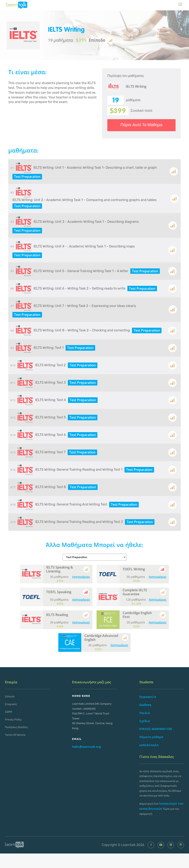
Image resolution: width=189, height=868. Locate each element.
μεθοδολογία (149, 745)
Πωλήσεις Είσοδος (16, 727)
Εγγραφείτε (148, 697)
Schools (10, 696)
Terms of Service (15, 735)
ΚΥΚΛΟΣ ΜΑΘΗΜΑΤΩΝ (156, 729)
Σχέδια (145, 721)
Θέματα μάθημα (151, 737)
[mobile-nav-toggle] (181, 5)
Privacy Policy (13, 719)
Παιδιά (145, 713)
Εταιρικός (11, 704)
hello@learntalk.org (87, 747)
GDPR (8, 712)
